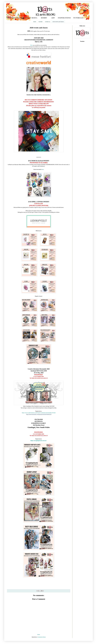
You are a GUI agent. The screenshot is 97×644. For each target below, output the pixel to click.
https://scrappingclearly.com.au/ (38, 441)
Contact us (48, 22)
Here (32, 45)
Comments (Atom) (42, 637)
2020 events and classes (58, 22)
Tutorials (40, 22)
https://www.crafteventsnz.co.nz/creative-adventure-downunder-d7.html (39, 413)
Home (35, 22)
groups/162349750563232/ (39, 414)
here (43, 169)
